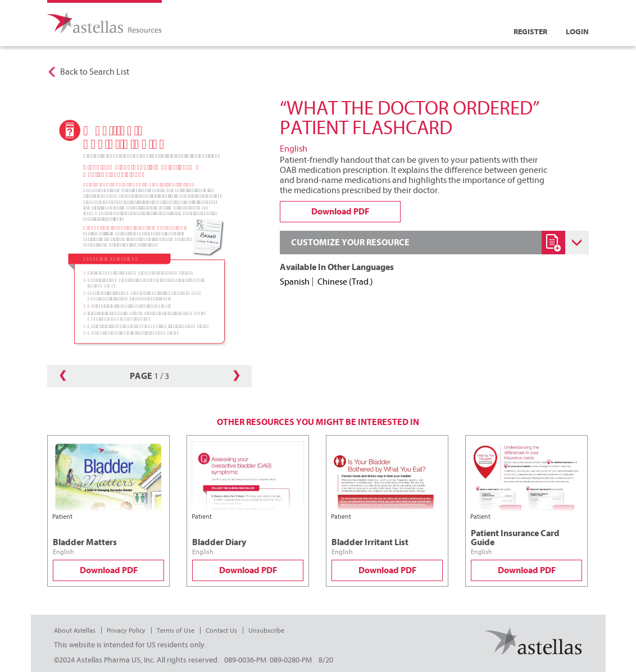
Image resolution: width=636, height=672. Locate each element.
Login (577, 32)
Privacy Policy (126, 630)
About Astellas (75, 630)
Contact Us (221, 630)
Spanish (295, 282)
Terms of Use (176, 630)
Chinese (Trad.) (345, 282)
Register (530, 32)
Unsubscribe (266, 630)
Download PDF (109, 570)
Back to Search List (95, 72)
